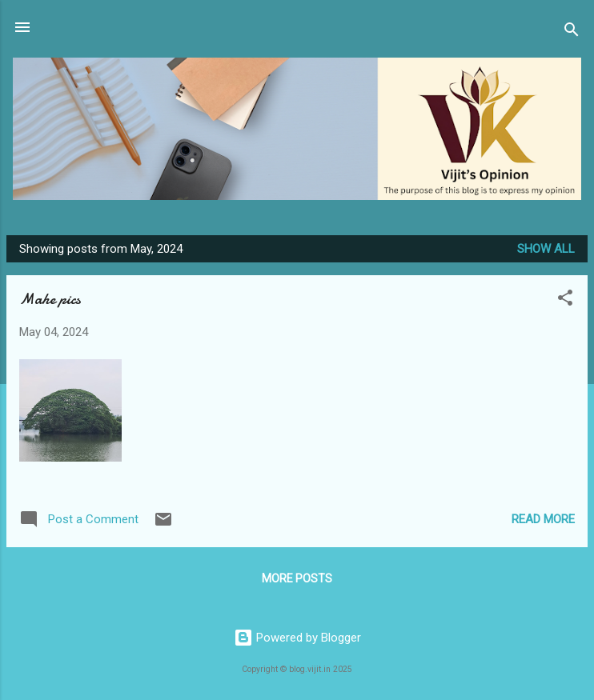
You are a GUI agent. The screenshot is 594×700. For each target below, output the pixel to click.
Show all (546, 249)
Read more (543, 519)
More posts (297, 578)
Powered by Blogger (297, 638)
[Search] (572, 32)
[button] (565, 300)
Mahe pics (50, 299)
